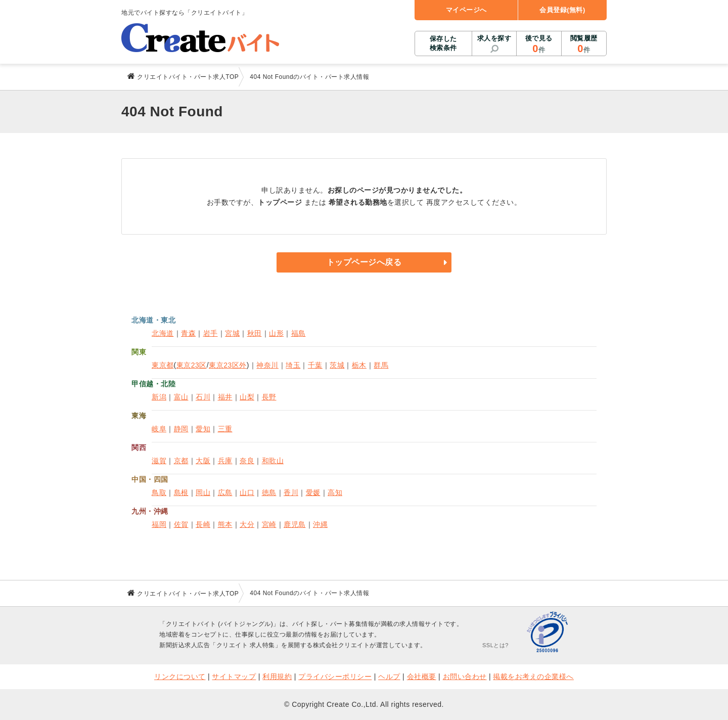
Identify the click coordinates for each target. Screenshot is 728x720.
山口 (247, 492)
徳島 (269, 492)
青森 (188, 333)
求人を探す (494, 38)
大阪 (203, 461)
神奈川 (267, 365)
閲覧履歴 (584, 44)
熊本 (225, 524)
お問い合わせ (465, 677)
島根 (181, 492)
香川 (291, 492)
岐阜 (159, 429)
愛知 (203, 429)
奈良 (247, 461)
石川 (203, 397)
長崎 (203, 524)
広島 (225, 492)
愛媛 (313, 492)
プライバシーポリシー (335, 677)
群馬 (381, 365)
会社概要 (422, 677)
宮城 (232, 333)
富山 (181, 397)
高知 (335, 492)
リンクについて (180, 677)
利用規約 (277, 677)
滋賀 (159, 461)
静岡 (181, 429)
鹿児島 (295, 524)
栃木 (359, 365)
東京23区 (192, 365)
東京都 (163, 365)
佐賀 (181, 524)
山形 (276, 333)
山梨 (247, 397)
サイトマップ (234, 677)
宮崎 (269, 524)
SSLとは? (495, 645)
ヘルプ (389, 677)
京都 (181, 461)
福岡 (159, 524)
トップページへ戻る (364, 262)
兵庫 (225, 461)
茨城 (337, 365)
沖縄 (320, 524)
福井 (225, 397)
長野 (269, 397)
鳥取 (159, 492)
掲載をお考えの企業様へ (533, 677)
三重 (225, 429)
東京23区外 (228, 365)
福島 (299, 333)
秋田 (255, 333)
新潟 (159, 397)
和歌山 (273, 461)
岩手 (211, 333)
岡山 (203, 492)
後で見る (539, 44)
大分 (247, 524)
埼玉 (293, 365)
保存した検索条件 (443, 43)
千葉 (315, 365)
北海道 (163, 333)
